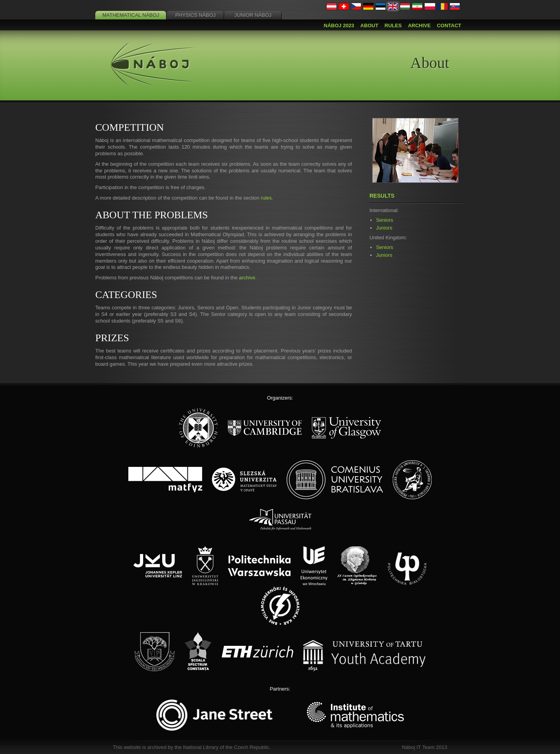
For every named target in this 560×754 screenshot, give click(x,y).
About (369, 25)
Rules (393, 25)
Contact (449, 25)
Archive (419, 25)
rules (266, 198)
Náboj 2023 (339, 25)
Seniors (385, 220)
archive (247, 278)
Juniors (384, 228)
